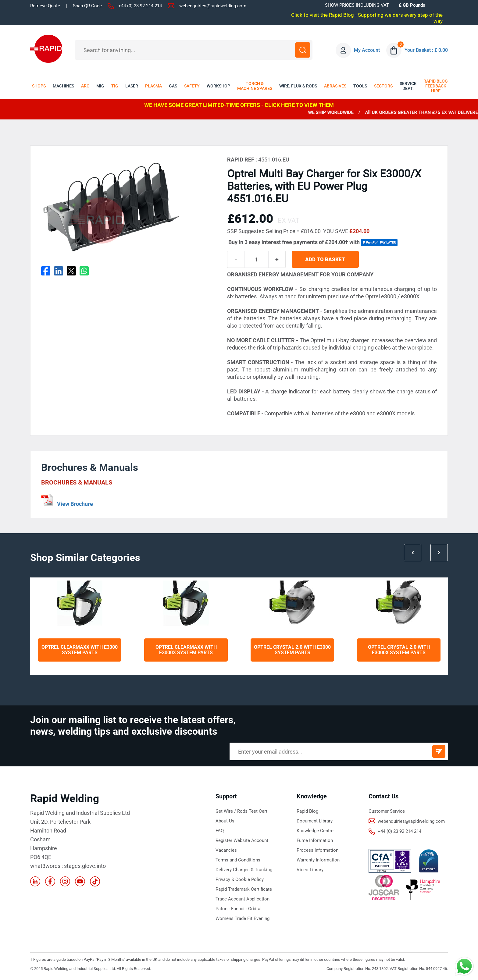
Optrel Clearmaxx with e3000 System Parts (80, 650)
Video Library (310, 870)
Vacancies (226, 850)
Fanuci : (240, 909)
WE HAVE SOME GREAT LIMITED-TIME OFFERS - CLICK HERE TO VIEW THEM (239, 105)
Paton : (223, 909)
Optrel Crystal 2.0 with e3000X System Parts (399, 650)
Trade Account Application (243, 899)
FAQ (220, 831)
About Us (225, 821)
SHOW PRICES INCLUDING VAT (357, 5)
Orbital (255, 909)
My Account (367, 50)
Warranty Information (318, 860)
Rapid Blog (307, 811)
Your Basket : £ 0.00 (426, 50)
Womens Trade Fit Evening (243, 918)
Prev (413, 553)
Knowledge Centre (315, 831)
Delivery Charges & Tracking (244, 870)
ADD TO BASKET (325, 260)
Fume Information (315, 840)
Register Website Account (242, 840)
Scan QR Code (87, 6)
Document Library (315, 821)
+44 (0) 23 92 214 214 (140, 6)
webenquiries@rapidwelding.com (213, 6)
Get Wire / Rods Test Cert (241, 811)
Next (439, 553)
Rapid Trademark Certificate (244, 889)
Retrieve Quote (45, 6)
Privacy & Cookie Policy (240, 879)
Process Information (317, 850)
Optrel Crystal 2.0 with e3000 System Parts (292, 650)
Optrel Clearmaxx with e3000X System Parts (186, 650)
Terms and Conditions (238, 860)
